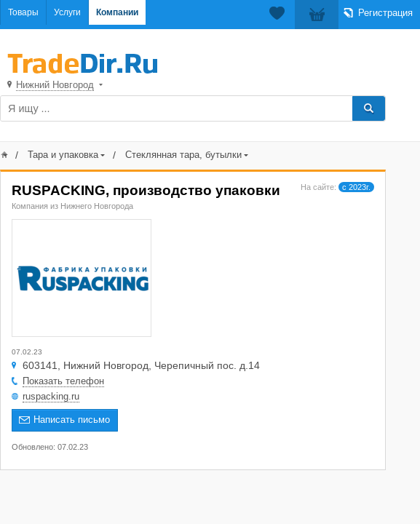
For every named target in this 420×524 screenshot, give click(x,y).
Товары (23, 12)
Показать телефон (63, 381)
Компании (117, 12)
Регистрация (385, 13)
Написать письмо (72, 420)
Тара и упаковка (63, 155)
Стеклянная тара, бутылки (183, 155)
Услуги (67, 12)
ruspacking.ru (51, 396)
